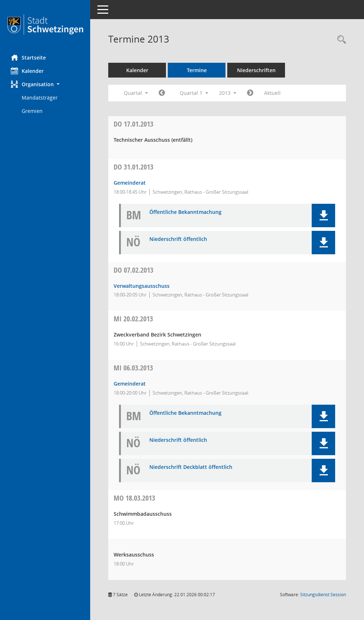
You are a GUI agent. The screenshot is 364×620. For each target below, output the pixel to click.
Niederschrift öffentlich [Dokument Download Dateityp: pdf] (178, 239)
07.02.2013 (133, 270)
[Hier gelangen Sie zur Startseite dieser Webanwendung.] (45, 25)
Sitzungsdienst (323, 595)
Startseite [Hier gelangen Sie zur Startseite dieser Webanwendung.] (28, 57)
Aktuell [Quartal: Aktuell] (272, 93)
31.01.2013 (133, 167)
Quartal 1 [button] (194, 93)
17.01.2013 (133, 124)
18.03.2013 (134, 498)
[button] (45, 84)
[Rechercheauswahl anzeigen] (340, 40)
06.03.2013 (133, 368)
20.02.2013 (133, 319)
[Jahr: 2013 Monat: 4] (250, 93)
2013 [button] (228, 93)
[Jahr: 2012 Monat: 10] (162, 93)
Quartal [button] (136, 93)
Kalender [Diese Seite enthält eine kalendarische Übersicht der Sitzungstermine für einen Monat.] (27, 71)
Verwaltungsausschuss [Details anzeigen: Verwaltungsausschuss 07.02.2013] (142, 286)
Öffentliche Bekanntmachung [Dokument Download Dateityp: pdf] (185, 212)
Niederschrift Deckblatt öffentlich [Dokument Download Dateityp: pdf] (191, 467)
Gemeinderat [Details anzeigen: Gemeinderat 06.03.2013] (130, 384)
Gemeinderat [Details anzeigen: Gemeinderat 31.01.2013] (130, 183)
